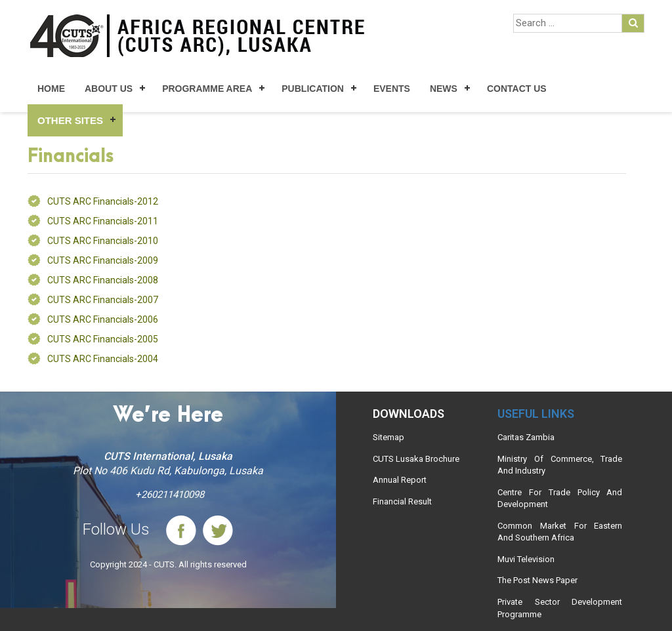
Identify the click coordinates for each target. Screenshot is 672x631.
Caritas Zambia (526, 437)
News (444, 89)
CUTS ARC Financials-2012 (103, 201)
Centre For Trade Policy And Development (560, 499)
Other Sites (70, 120)
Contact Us (517, 89)
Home (51, 89)
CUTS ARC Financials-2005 (103, 339)
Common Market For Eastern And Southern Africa (560, 532)
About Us (109, 89)
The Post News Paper (537, 580)
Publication (313, 89)
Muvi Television (526, 559)
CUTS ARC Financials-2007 (103, 300)
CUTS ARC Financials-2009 (103, 260)
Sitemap (388, 437)
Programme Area (207, 89)
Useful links (536, 414)
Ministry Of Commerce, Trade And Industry (560, 465)
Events (392, 89)
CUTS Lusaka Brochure (416, 459)
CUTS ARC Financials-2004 (103, 359)
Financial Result (402, 501)
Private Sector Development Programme (560, 608)
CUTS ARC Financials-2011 (103, 221)
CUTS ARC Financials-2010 (103, 241)
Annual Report (400, 480)
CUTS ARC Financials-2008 (103, 280)
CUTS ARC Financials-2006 (103, 319)
